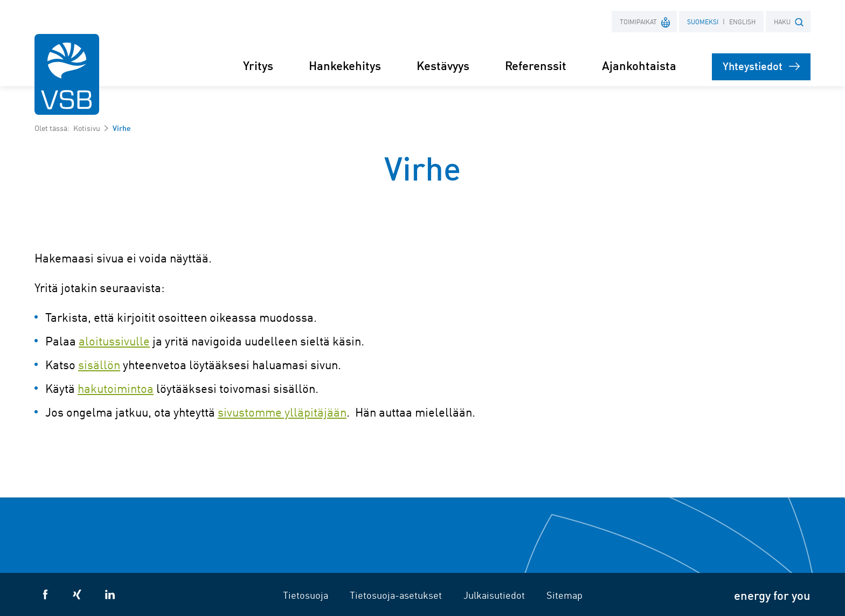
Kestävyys (443, 65)
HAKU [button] (789, 22)
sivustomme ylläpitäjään (282, 412)
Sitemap (565, 594)
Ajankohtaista (639, 65)
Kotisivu (87, 128)
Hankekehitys (345, 65)
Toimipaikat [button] (645, 21)
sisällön (99, 364)
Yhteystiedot (761, 65)
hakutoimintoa (116, 388)
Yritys (258, 65)
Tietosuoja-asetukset (396, 594)
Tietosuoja (306, 594)
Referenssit (536, 65)
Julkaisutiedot (494, 594)
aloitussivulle (114, 341)
